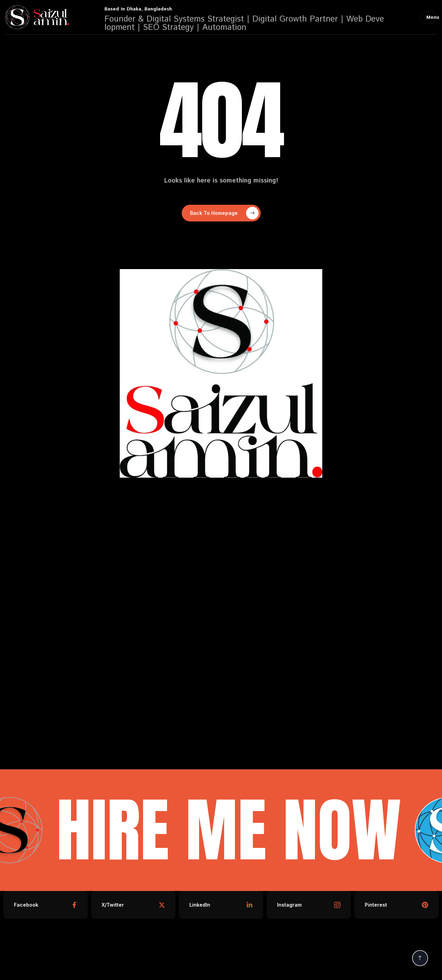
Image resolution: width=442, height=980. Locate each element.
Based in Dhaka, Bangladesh (138, 9)
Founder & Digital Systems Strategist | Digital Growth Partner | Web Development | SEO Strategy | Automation (244, 23)
